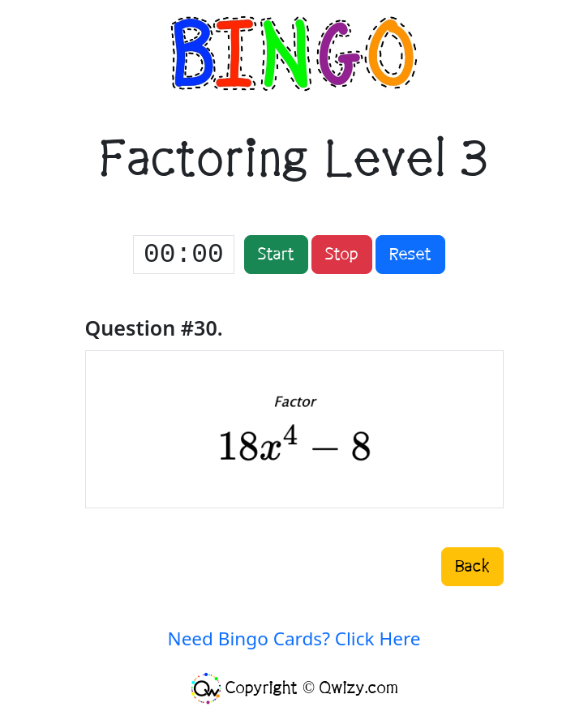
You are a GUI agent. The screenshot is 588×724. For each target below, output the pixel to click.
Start (276, 255)
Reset (410, 255)
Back (472, 567)
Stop (342, 255)
